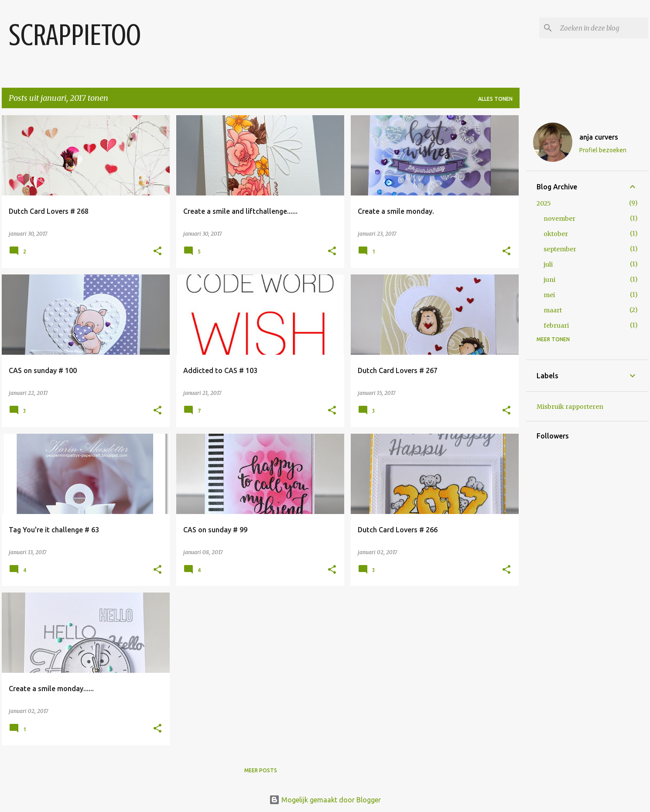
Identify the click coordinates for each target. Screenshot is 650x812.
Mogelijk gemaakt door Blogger (325, 800)
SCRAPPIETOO (75, 35)
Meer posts (261, 770)
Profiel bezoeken (603, 150)
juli (548, 264)
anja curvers (599, 137)
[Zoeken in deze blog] (602, 28)
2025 (544, 203)
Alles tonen (495, 99)
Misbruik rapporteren (570, 407)
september (560, 249)
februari (556, 325)
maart (553, 310)
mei (549, 295)
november (559, 219)
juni (549, 280)
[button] (157, 252)
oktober (556, 234)
